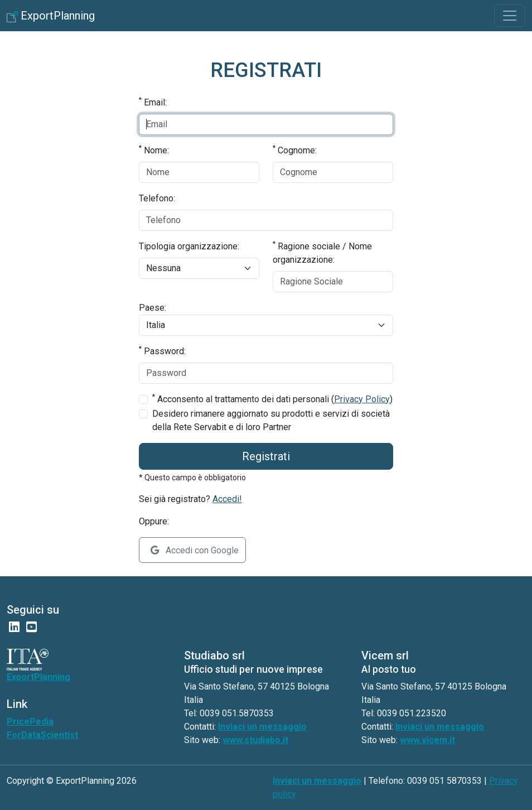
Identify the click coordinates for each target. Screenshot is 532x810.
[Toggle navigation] (510, 16)
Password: (162, 351)
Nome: (154, 150)
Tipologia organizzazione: (189, 246)
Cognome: (295, 150)
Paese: (153, 308)
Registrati (266, 456)
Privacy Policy (362, 399)
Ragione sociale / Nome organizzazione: (322, 252)
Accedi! (227, 499)
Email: (153, 102)
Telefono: (157, 198)
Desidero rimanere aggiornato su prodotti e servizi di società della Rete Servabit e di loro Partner (271, 420)
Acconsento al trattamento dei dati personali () (272, 399)
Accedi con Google (195, 550)
